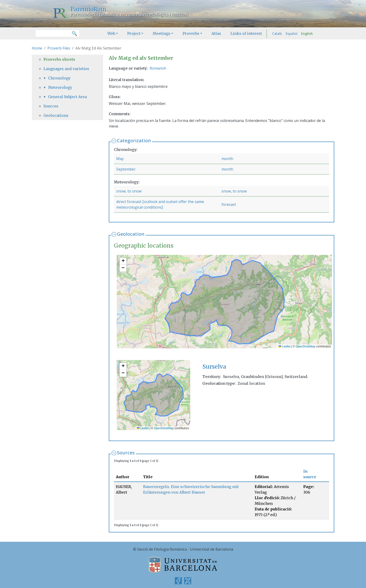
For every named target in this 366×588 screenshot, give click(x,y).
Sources (126, 453)
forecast (229, 204)
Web (111, 33)
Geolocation (131, 234)
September (126, 169)
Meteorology (60, 87)
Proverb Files (59, 48)
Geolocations (56, 115)
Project (134, 33)
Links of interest (246, 33)
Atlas (216, 33)
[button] (123, 261)
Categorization (134, 141)
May (120, 159)
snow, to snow (129, 191)
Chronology (59, 78)
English (307, 34)
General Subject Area (67, 97)
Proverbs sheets (59, 59)
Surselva (214, 367)
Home (37, 48)
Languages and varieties (66, 69)
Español (291, 34)
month (227, 159)
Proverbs (191, 33)
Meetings (162, 33)
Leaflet (284, 346)
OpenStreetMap (305, 346)
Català (277, 34)
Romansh (158, 68)
